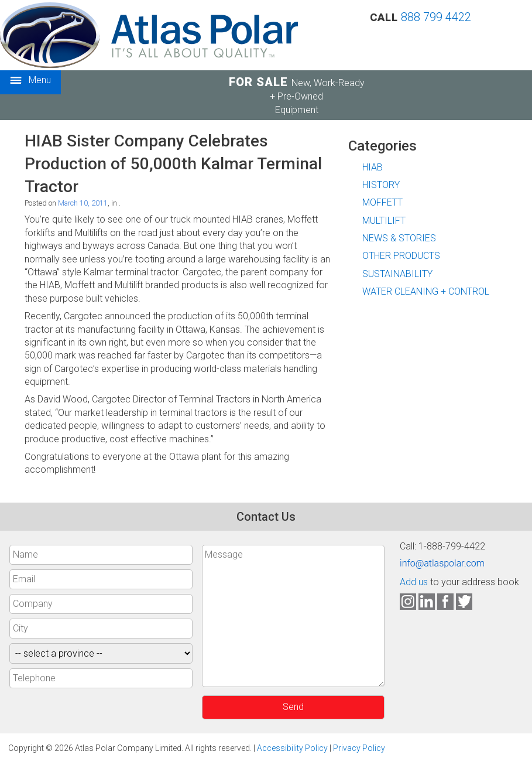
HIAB (373, 167)
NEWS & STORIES (399, 238)
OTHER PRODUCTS (401, 256)
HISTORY (381, 185)
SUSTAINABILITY (397, 274)
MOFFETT (382, 202)
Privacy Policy (359, 748)
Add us (414, 582)
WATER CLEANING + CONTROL (426, 291)
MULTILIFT (384, 221)
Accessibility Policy (292, 748)
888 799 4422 (436, 17)
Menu (30, 81)
